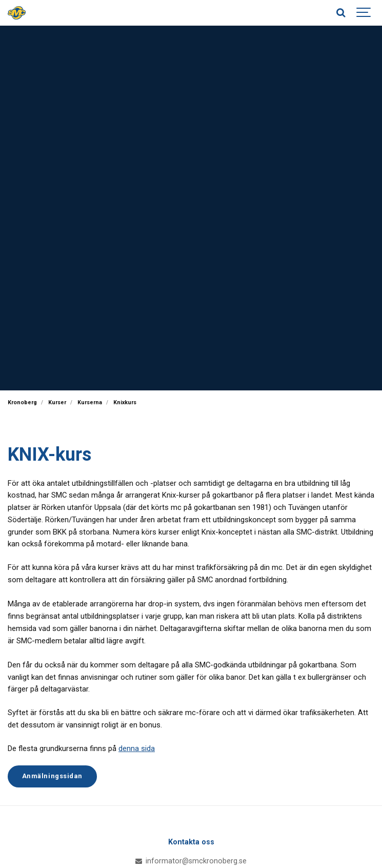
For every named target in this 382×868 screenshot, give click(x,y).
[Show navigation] (364, 13)
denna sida (137, 748)
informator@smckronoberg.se (191, 861)
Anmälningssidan (52, 776)
